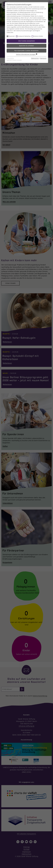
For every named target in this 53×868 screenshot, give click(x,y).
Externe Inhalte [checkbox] (38, 36)
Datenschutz (35, 58)
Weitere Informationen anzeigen (26, 54)
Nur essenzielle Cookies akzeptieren (26, 51)
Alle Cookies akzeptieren (27, 41)
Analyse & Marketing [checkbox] (24, 36)
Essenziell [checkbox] (12, 36)
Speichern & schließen (26, 46)
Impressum (43, 58)
